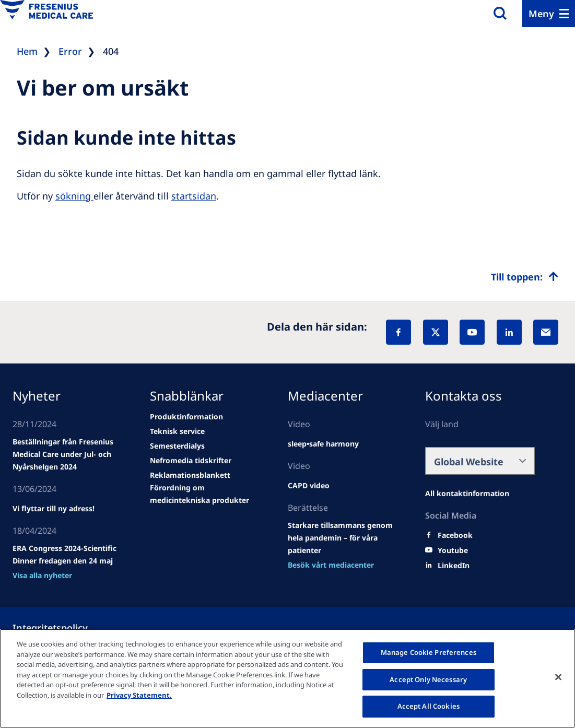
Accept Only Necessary (428, 679)
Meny (541, 14)
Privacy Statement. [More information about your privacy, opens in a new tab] (139, 695)
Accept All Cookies (429, 706)
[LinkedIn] (509, 332)
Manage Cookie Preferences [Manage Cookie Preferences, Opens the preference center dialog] (429, 652)
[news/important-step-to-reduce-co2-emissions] (54, 509)
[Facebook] (398, 332)
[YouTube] (472, 332)
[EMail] (546, 332)
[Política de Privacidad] (63, 628)
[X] (436, 332)
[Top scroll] (525, 277)
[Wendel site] (68, 454)
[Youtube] (453, 550)
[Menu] (549, 14)
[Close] (558, 677)
